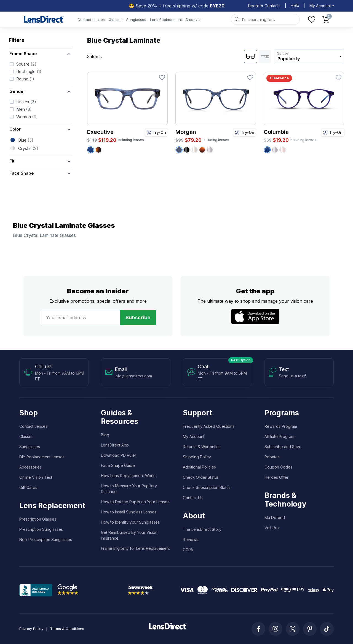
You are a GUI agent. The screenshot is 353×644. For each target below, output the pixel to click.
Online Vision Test (36, 477)
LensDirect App (115, 445)
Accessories (30, 467)
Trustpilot (104, 590)
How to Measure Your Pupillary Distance (129, 489)
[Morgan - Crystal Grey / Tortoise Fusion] (210, 150)
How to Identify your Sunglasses (130, 522)
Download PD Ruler (119, 455)
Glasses (116, 20)
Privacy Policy (31, 629)
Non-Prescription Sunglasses (46, 539)
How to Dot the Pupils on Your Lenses (135, 502)
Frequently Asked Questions (209, 426)
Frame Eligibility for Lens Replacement (135, 548)
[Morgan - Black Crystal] (187, 150)
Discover (193, 20)
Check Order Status (201, 477)
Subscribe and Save (283, 447)
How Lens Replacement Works (129, 476)
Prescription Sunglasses (41, 529)
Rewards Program (281, 426)
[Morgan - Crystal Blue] (179, 150)
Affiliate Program (279, 436)
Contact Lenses (91, 20)
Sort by (283, 53)
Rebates (272, 457)
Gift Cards (28, 487)
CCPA (188, 550)
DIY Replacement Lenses (42, 457)
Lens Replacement (166, 20)
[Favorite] (162, 77)
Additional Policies (199, 467)
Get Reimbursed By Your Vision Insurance (129, 535)
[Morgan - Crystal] (194, 150)
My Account (194, 436)
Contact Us (193, 498)
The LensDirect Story (202, 529)
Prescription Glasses (38, 519)
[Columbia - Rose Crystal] (283, 150)
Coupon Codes (278, 467)
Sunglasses (136, 20)
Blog (105, 435)
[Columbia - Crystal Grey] (275, 150)
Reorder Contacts (264, 6)
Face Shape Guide (118, 465)
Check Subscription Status (207, 487)
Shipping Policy (197, 457)
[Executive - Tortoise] (98, 150)
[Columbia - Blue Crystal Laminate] (267, 150)
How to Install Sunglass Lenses (129, 512)
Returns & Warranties (202, 447)
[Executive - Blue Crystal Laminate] (91, 150)
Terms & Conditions (67, 629)
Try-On (156, 132)
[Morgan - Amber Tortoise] (202, 150)
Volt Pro (272, 528)
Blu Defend (275, 517)
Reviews (191, 539)
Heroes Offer (276, 477)
